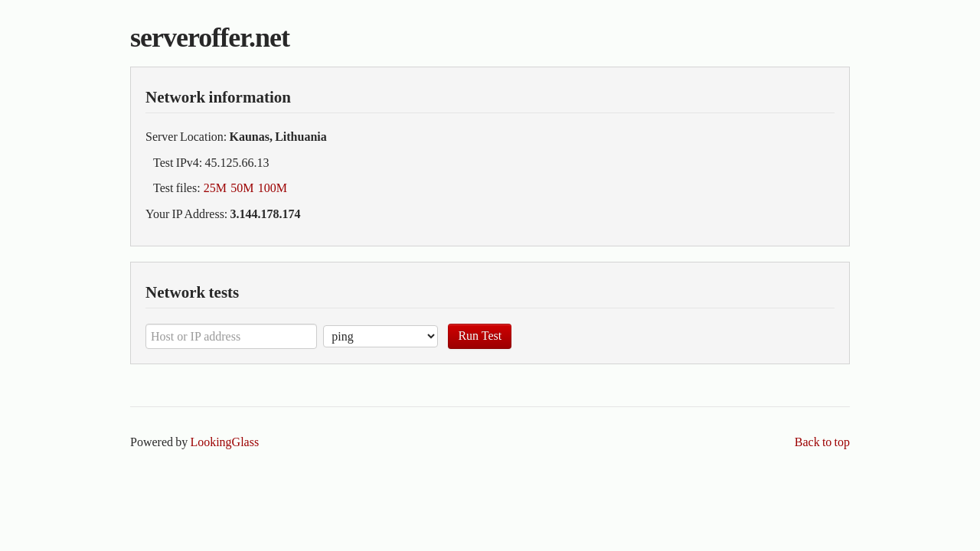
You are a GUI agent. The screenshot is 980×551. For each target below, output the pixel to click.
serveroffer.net (210, 37)
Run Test (480, 336)
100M (273, 188)
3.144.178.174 (266, 214)
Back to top (822, 442)
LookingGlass (224, 442)
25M (215, 188)
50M (242, 188)
